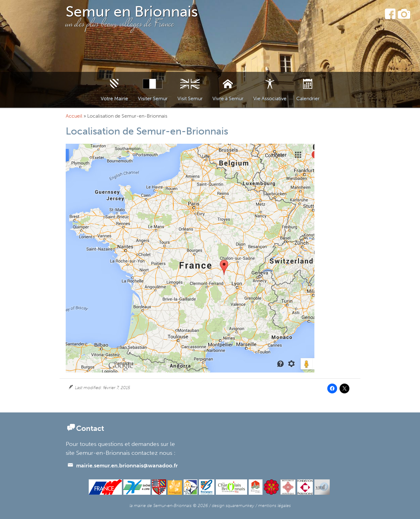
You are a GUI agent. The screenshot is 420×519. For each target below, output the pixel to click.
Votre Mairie (114, 98)
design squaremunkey (233, 505)
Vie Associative (270, 98)
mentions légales (274, 505)
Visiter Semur (153, 98)
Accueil (74, 116)
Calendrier (308, 98)
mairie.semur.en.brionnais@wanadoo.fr (122, 466)
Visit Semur (190, 98)
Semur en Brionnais (132, 12)
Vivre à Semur (228, 98)
